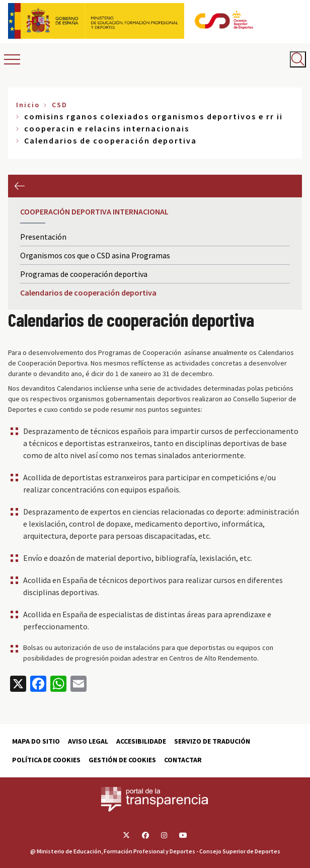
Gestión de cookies (122, 760)
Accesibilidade (141, 741)
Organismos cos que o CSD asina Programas (95, 255)
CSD (60, 105)
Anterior (19, 186)
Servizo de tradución (212, 741)
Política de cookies (46, 760)
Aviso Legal (88, 741)
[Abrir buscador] (298, 59)
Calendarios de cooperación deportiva (88, 293)
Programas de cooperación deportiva (84, 274)
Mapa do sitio (36, 741)
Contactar (183, 760)
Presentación (43, 237)
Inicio (28, 105)
